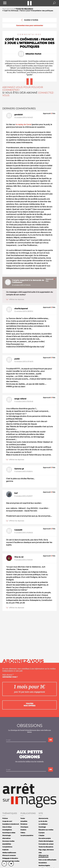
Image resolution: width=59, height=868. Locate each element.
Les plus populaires (27, 835)
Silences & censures (9, 855)
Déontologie (7, 835)
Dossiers (23, 830)
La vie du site (43, 821)
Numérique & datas (9, 833)
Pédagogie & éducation (10, 858)
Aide (40, 853)
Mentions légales (44, 865)
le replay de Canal (24, 124)
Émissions (24, 824)
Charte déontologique (46, 841)
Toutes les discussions (46, 847)
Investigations (7, 830)
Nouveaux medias (8, 841)
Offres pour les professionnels (43, 856)
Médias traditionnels (9, 853)
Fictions (5, 818)
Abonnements (43, 818)
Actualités (24, 821)
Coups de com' (7, 821)
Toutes (23, 818)
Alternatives (6, 838)
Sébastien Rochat (33, 54)
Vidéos (23, 833)
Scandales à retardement (11, 824)
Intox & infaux (7, 827)
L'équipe (41, 835)
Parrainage (42, 827)
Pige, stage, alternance (46, 850)
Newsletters (43, 863)
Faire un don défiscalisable (47, 860)
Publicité (5, 850)
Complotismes (7, 847)
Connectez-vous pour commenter (30, 25)
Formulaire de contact (46, 844)
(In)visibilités (7, 844)
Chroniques (24, 827)
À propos (41, 833)
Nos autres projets (45, 838)
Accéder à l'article (29, 20)
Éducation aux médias (46, 830)
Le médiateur (43, 824)
